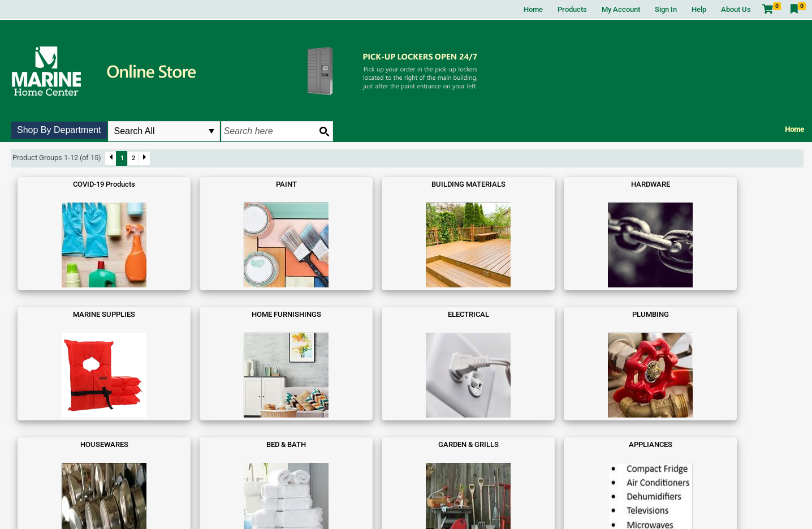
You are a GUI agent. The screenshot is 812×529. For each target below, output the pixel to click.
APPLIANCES (350, 314)
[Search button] (324, 131)
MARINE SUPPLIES (446, 184)
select (211, 131)
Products (572, 9)
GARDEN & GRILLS (254, 314)
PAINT (157, 184)
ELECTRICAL (638, 184)
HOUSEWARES (61, 314)
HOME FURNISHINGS (542, 184)
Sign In (666, 9)
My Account (621, 9)
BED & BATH (157, 314)
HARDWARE (350, 184)
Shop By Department (59, 130)
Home (533, 9)
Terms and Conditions (383, 509)
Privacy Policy (438, 509)
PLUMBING (734, 184)
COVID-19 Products (61, 184)
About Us (736, 9)
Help (699, 9)
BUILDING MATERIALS (254, 184)
